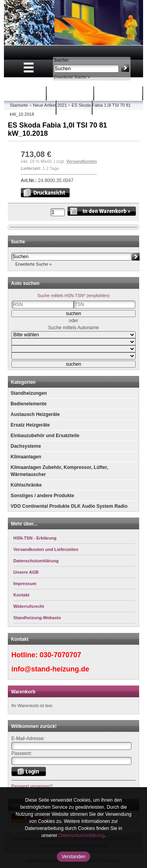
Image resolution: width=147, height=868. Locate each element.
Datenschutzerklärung (81, 835)
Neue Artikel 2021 (50, 105)
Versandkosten (82, 161)
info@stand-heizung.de (50, 669)
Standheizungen (29, 393)
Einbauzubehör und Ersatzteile (45, 436)
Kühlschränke (26, 485)
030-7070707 (60, 655)
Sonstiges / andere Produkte (42, 496)
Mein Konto (119, 93)
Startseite (25, 93)
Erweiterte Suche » (72, 77)
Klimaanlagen (26, 457)
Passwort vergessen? (32, 786)
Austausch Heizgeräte (35, 414)
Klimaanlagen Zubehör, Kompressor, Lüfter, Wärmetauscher (59, 471)
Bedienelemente (29, 404)
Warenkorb (71, 93)
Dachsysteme (26, 446)
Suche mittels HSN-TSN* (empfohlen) (73, 295)
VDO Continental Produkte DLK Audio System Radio (69, 506)
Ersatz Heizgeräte (30, 425)
